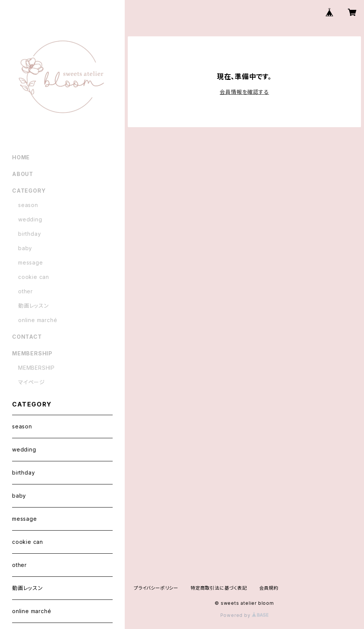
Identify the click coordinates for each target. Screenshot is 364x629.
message (31, 262)
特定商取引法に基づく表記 (219, 588)
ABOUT (23, 174)
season (28, 205)
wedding (30, 219)
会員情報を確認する (244, 92)
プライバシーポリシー (156, 588)
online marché (38, 320)
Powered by (245, 615)
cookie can (34, 277)
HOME (21, 157)
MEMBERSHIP (36, 368)
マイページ (32, 382)
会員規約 (269, 588)
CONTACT (27, 337)
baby (25, 248)
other (26, 291)
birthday (29, 234)
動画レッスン (33, 306)
